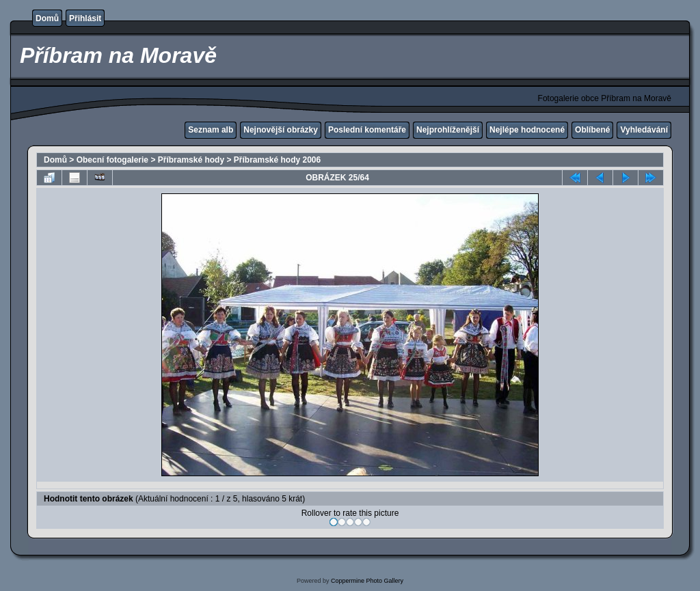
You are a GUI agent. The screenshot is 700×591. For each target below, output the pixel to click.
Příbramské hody (191, 160)
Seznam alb (211, 130)
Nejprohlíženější (448, 130)
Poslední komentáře (367, 130)
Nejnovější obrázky (281, 130)
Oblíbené (592, 130)
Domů (47, 18)
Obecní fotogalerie (112, 160)
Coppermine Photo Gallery (367, 581)
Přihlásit (85, 18)
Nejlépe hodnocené (527, 130)
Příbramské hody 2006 (277, 160)
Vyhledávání (644, 130)
